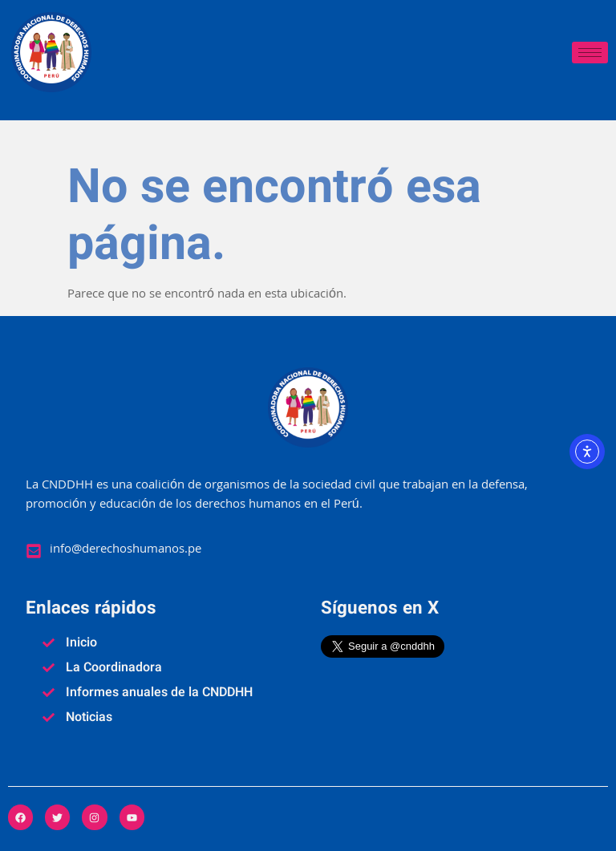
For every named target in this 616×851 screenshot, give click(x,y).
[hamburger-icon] (590, 53)
